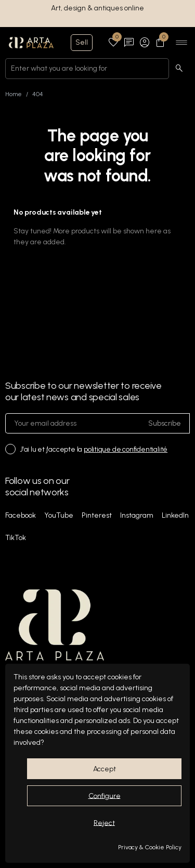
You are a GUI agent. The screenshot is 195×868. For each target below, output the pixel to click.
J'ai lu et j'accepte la (94, 449)
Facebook (21, 515)
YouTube (59, 515)
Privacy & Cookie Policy (150, 847)
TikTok (16, 538)
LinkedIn (175, 515)
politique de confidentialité (126, 449)
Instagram (137, 515)
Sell (82, 42)
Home (14, 94)
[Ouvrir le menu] (181, 43)
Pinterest (97, 515)
